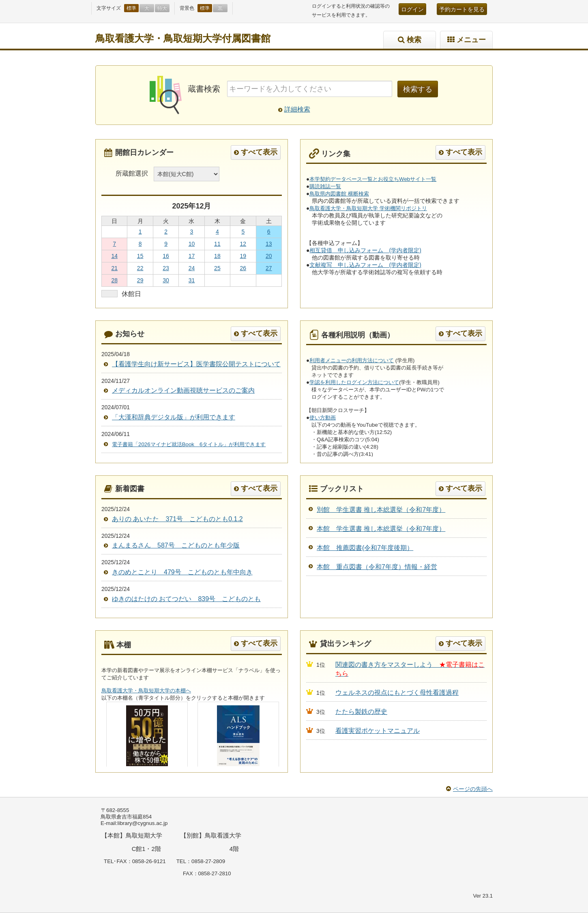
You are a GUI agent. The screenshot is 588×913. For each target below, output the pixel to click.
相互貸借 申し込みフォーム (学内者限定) (365, 250)
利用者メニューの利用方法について (352, 360)
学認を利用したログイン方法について (354, 382)
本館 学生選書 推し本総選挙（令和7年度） (381, 529)
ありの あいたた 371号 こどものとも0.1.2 (177, 519)
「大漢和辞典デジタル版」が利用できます (174, 417)
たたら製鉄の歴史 (361, 712)
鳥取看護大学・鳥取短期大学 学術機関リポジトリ (368, 208)
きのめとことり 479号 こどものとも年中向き (182, 572)
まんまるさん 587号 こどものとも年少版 (176, 545)
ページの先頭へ (473, 789)
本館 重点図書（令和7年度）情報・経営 (377, 567)
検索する (418, 89)
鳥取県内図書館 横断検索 (339, 194)
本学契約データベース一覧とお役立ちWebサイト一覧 (373, 179)
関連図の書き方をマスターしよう (387, 665)
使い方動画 (323, 418)
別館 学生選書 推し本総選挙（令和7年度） (381, 510)
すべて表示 (259, 152)
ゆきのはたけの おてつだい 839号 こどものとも (186, 599)
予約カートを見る (462, 9)
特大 (162, 8)
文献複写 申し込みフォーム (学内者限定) (365, 265)
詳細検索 (297, 109)
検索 (414, 40)
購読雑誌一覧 (325, 186)
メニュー (471, 40)
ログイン (412, 9)
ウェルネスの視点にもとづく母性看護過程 (397, 693)
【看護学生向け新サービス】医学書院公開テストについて (196, 364)
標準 (131, 8)
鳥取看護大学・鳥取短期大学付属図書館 (183, 38)
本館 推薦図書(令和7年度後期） (365, 548)
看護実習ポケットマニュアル (378, 731)
